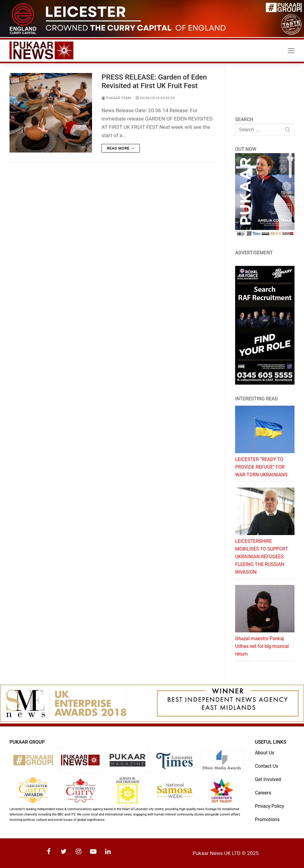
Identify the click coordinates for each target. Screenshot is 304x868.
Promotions (267, 819)
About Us (265, 753)
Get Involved (268, 779)
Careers (263, 793)
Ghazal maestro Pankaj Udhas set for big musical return (262, 646)
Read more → (121, 148)
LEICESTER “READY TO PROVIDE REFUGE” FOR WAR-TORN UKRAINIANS (261, 467)
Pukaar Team (116, 98)
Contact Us (267, 766)
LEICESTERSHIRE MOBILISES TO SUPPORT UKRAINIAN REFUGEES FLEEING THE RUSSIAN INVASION (262, 557)
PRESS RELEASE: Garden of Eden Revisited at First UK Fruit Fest (154, 81)
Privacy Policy (270, 806)
